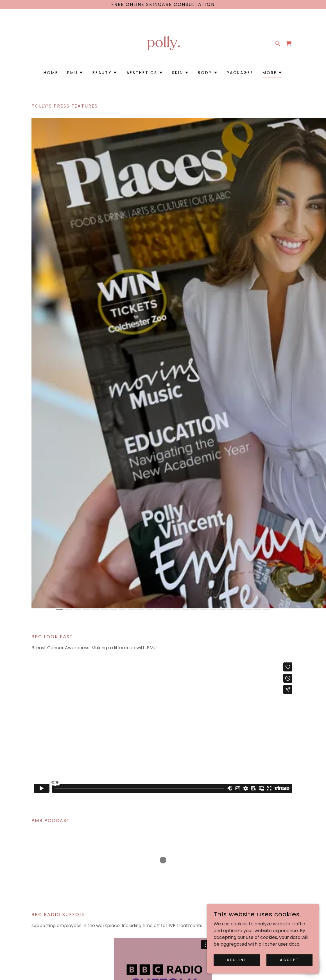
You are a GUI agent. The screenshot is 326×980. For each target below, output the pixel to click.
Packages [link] (240, 73)
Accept (289, 960)
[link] (163, 43)
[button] (75, 73)
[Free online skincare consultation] (163, 5)
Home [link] (51, 73)
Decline (237, 960)
